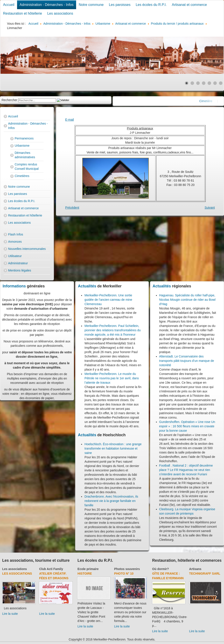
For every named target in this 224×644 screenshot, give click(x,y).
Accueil (9, 5)
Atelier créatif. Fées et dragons (54, 576)
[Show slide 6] (215, 83)
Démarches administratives (25, 155)
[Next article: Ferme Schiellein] (210, 208)
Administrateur (18, 263)
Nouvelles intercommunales (27, 249)
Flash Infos (16, 234)
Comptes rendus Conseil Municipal (27, 167)
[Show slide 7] (221, 83)
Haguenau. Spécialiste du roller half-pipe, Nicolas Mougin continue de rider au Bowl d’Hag (187, 300)
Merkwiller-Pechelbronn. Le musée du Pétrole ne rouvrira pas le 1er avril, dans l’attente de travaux (112, 378)
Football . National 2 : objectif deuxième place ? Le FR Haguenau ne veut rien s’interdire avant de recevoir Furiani (186, 470)
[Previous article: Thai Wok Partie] (72, 208)
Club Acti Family (51, 569)
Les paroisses (120, 5)
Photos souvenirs (127, 569)
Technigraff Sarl (205, 574)
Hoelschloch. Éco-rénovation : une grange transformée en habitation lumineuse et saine (113, 448)
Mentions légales (20, 270)
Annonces (15, 242)
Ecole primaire (88, 569)
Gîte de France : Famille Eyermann (168, 576)
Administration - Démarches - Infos (47, 5)
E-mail (70, 120)
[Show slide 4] (204, 83)
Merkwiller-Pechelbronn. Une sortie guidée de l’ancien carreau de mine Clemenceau (108, 300)
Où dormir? (161, 569)
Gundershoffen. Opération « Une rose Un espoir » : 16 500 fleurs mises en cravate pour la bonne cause (187, 426)
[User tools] (59, 112)
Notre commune (91, 5)
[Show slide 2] (192, 83)
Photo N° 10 (124, 574)
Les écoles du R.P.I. (151, 5)
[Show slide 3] (198, 83)
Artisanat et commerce (189, 5)
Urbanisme (22, 146)
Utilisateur (15, 256)
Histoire (85, 574)
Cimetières (22, 176)
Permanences (24, 138)
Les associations (60, 13)
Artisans (195, 569)
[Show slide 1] (187, 83)
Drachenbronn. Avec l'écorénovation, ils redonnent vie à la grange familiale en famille (111, 501)
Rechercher (9, 100)
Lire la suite (10, 614)
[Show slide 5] (209, 83)
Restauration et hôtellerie (23, 13)
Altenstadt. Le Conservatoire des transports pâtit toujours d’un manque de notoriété (187, 361)
